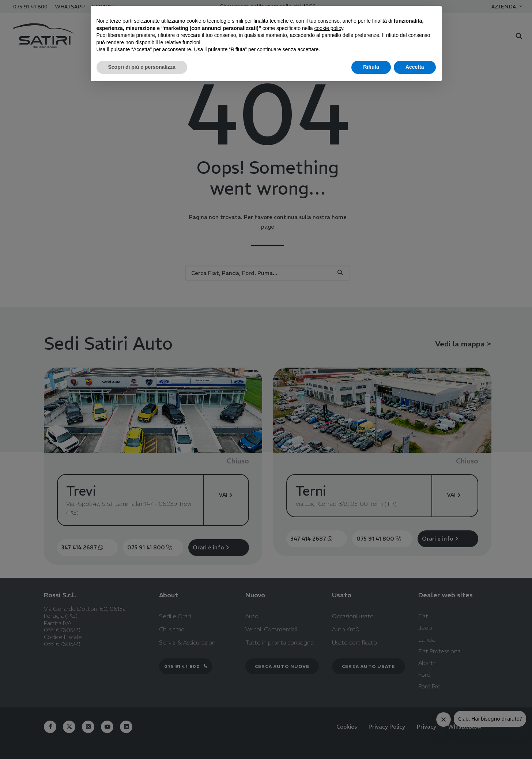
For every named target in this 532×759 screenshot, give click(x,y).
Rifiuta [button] (371, 67)
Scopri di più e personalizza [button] (142, 67)
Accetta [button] (415, 67)
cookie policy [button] (329, 28)
